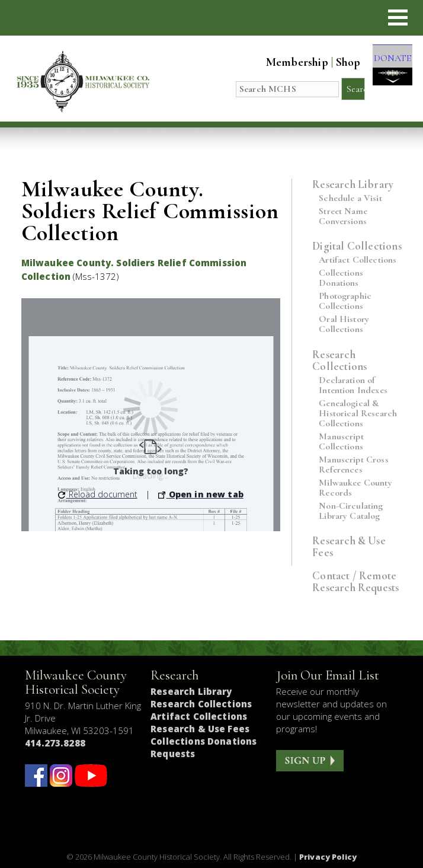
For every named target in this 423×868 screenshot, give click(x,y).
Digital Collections (357, 246)
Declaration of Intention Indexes (353, 385)
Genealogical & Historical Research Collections (358, 414)
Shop (338, 62)
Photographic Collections (345, 301)
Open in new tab (201, 494)
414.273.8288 (55, 743)
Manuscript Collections (341, 442)
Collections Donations (341, 278)
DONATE (387, 66)
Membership (287, 62)
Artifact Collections (358, 260)
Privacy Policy (328, 857)
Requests (173, 754)
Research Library (353, 184)
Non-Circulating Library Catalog (351, 511)
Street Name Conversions (343, 216)
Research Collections (339, 360)
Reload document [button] (98, 494)
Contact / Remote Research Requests (355, 581)
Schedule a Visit (350, 198)
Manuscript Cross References (354, 465)
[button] (398, 17)
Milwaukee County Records (355, 488)
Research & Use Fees (349, 546)
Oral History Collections (344, 324)
